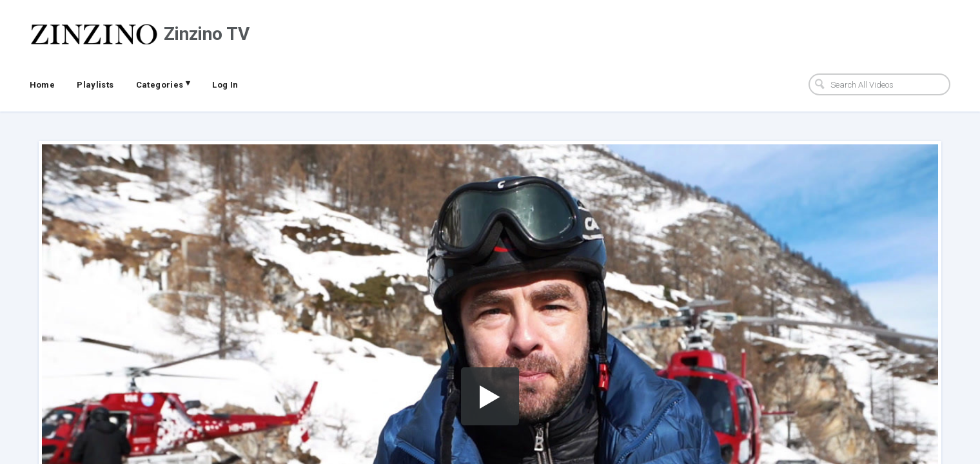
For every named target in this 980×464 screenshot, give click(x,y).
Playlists (95, 85)
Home (43, 85)
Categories (163, 84)
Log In (225, 85)
